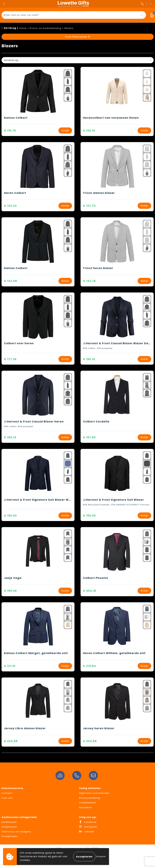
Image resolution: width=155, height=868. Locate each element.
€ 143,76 (89, 281)
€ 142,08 (11, 281)
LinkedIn (87, 832)
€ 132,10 (89, 131)
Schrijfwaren (9, 827)
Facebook (88, 822)
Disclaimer (86, 807)
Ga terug (10, 28)
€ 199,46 (10, 591)
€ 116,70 (10, 131)
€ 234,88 (11, 741)
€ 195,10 (89, 359)
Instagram (88, 827)
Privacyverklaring (90, 798)
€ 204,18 (90, 591)
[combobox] (70, 15)
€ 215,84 (90, 666)
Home (23, 28)
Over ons (7, 798)
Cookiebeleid (87, 803)
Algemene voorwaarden (94, 793)
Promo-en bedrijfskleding (45, 28)
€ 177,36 (10, 359)
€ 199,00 (10, 516)
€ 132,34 (10, 206)
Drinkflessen (9, 822)
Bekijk (65, 131)
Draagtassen (10, 836)
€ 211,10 (10, 666)
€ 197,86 (89, 437)
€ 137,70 (89, 206)
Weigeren (101, 856)
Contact (7, 793)
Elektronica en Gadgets (16, 832)
